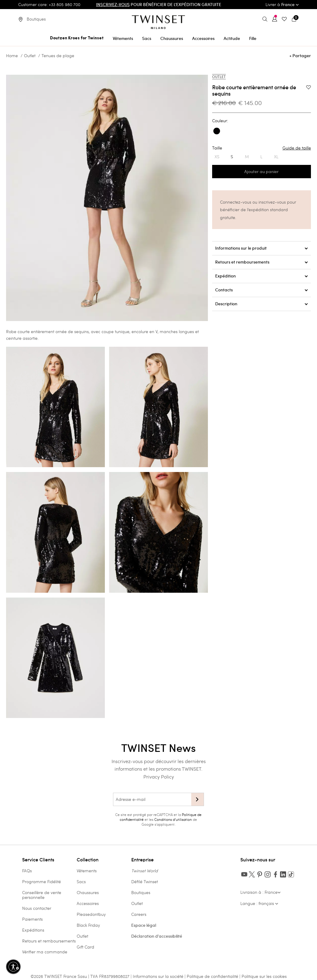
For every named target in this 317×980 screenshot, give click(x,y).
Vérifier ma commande (45, 952)
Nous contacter (37, 908)
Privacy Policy (159, 777)
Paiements (32, 919)
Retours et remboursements (49, 941)
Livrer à (282, 4)
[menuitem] (77, 37)
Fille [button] (253, 38)
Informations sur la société (159, 976)
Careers (139, 914)
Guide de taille (297, 148)
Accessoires (88, 903)
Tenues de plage (58, 56)
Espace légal (144, 925)
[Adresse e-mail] (152, 799)
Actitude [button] (232, 38)
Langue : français (259, 903)
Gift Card (85, 947)
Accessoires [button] (203, 38)
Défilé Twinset (145, 882)
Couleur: (220, 121)
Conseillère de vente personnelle (42, 895)
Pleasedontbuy (91, 914)
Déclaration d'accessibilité (157, 936)
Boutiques (141, 892)
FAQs (27, 871)
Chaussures (88, 892)
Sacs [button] (147, 38)
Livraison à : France (260, 892)
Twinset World (145, 871)
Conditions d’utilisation (173, 819)
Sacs (81, 882)
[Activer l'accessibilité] (13, 967)
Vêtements (87, 871)
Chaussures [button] (172, 38)
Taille (262, 148)
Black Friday (88, 925)
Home (12, 56)
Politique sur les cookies (264, 976)
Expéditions (33, 930)
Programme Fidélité (42, 882)
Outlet (30, 56)
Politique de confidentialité (213, 976)
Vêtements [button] (123, 38)
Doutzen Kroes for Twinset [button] (77, 38)
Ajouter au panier (262, 172)
